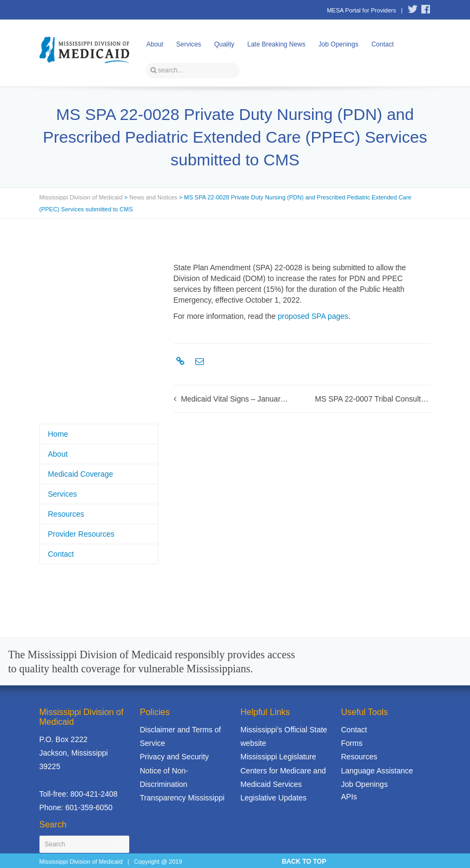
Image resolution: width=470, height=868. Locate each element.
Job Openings (339, 44)
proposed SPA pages (313, 316)
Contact (383, 44)
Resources (66, 514)
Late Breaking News (276, 44)
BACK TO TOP (304, 862)
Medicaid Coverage (81, 474)
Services (189, 44)
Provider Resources (81, 534)
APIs (349, 797)
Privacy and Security (175, 757)
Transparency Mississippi (183, 798)
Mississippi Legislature (279, 757)
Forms (352, 743)
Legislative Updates (274, 798)
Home (58, 434)
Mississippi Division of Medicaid (81, 197)
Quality (224, 44)
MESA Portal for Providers (361, 10)
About (155, 44)
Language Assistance (377, 771)
